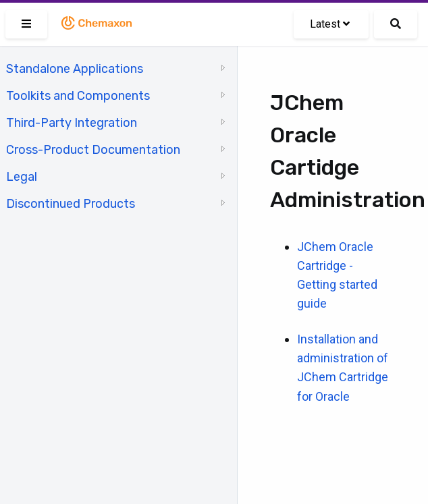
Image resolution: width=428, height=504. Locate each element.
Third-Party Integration (72, 123)
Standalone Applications (75, 69)
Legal (22, 177)
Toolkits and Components (78, 96)
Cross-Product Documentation (93, 150)
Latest (330, 24)
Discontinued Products (71, 204)
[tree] (118, 135)
